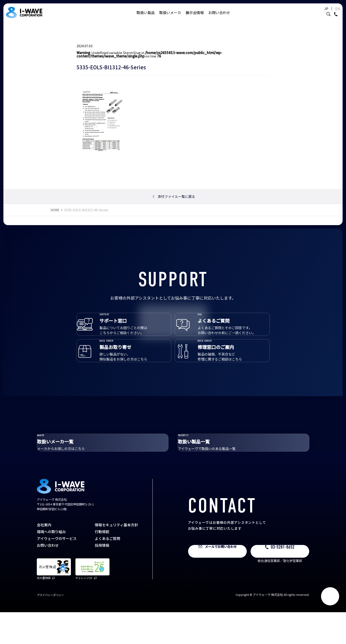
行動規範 (102, 563)
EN (326, 13)
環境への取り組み (51, 563)
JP (315, 13)
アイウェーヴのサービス (57, 570)
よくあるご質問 (107, 570)
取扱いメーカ (170, 17)
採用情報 (102, 577)
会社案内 (44, 557)
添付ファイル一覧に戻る (173, 196)
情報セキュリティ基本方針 (116, 557)
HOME (55, 210)
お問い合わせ (219, 17)
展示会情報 (195, 17)
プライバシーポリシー (50, 627)
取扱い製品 (146, 17)
